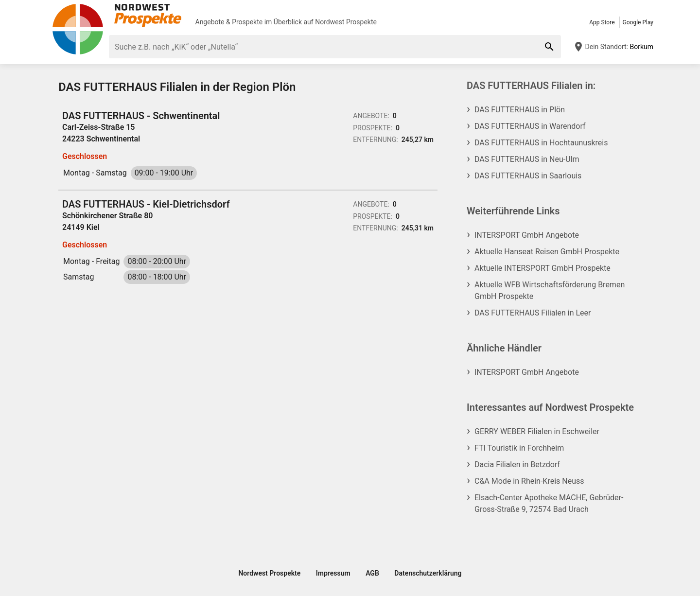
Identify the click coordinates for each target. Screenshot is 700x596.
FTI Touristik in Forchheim (519, 448)
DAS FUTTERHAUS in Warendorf (530, 126)
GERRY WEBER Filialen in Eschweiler (537, 431)
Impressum (333, 573)
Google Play (638, 22)
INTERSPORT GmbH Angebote (527, 235)
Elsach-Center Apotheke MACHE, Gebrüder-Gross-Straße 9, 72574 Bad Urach (549, 503)
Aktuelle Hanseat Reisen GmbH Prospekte (547, 252)
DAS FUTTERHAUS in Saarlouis (528, 176)
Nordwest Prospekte (346, 22)
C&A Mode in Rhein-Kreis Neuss (529, 481)
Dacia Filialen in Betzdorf (517, 465)
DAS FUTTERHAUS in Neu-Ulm (527, 159)
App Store (602, 22)
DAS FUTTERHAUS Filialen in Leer (533, 313)
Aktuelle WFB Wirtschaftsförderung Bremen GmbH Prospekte (550, 290)
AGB (372, 573)
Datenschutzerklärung (428, 573)
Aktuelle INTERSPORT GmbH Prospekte (542, 268)
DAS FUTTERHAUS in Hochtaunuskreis (541, 143)
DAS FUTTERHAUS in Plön (520, 110)
